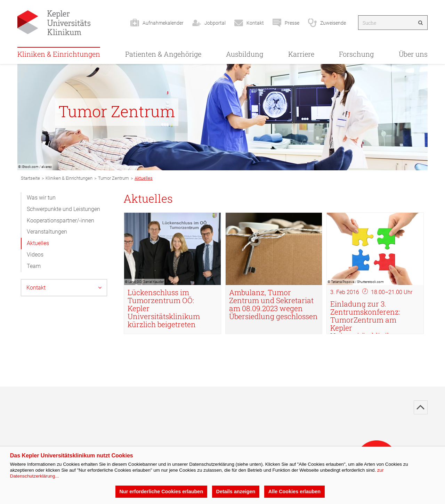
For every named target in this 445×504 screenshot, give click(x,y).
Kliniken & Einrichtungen (59, 54)
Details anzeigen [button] (236, 491)
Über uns (413, 54)
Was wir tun (41, 198)
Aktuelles (38, 243)
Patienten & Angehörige (163, 54)
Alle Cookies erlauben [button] (294, 491)
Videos (35, 255)
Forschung (356, 54)
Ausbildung (245, 54)
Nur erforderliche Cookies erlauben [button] (161, 491)
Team (34, 266)
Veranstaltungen (47, 232)
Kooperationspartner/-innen (60, 221)
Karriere (301, 54)
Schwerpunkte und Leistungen (63, 209)
